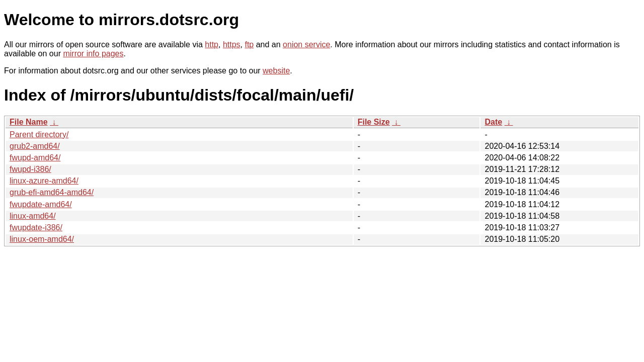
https (232, 44)
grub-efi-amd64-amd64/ (52, 192)
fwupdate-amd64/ (41, 204)
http (212, 44)
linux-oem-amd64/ (42, 239)
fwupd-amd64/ (35, 158)
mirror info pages (93, 54)
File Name (29, 122)
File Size (374, 122)
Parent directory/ (39, 134)
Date (493, 122)
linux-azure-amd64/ (44, 181)
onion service (306, 44)
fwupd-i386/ (30, 169)
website (276, 71)
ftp (249, 44)
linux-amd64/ (33, 216)
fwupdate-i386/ (36, 228)
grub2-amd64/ (35, 146)
